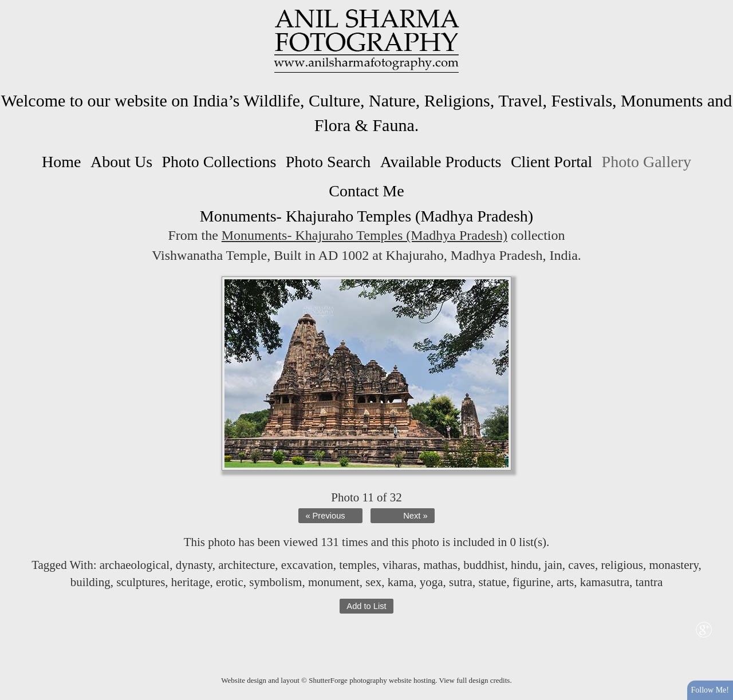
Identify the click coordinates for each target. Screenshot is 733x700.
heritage (191, 582)
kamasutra (605, 582)
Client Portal (551, 162)
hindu (525, 565)
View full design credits (475, 680)
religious (622, 565)
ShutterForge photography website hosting (372, 680)
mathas (440, 565)
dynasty (194, 565)
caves (582, 565)
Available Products (441, 162)
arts (565, 582)
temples (358, 565)
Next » (415, 516)
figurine (531, 582)
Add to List (366, 606)
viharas (400, 565)
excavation (307, 565)
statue (492, 582)
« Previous (325, 516)
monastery (673, 565)
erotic (230, 582)
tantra (649, 582)
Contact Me (366, 191)
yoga (431, 582)
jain (553, 565)
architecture (247, 565)
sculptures (141, 582)
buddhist (484, 565)
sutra (461, 582)
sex (373, 582)
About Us (121, 162)
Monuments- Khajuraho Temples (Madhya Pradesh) (364, 235)
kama (401, 582)
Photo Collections (219, 162)
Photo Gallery (647, 162)
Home (61, 162)
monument (334, 582)
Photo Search (328, 162)
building (90, 582)
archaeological (135, 565)
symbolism (275, 582)
